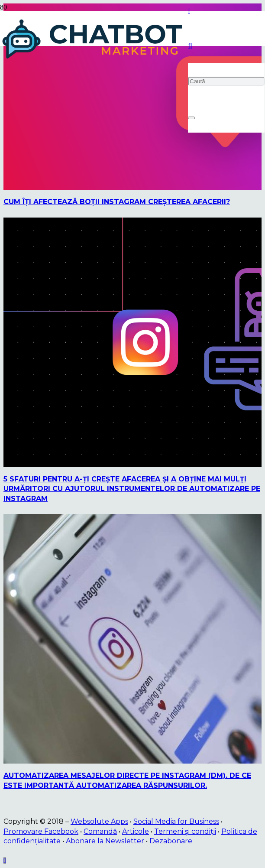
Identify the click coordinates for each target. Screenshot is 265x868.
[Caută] (226, 81)
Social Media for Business (176, 821)
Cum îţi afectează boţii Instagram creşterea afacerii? (117, 202)
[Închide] (191, 118)
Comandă (100, 831)
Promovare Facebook (41, 831)
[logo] (94, 59)
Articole (136, 831)
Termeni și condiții (185, 831)
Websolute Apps (99, 821)
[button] (190, 46)
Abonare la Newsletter (105, 841)
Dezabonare (171, 841)
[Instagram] (189, 11)
